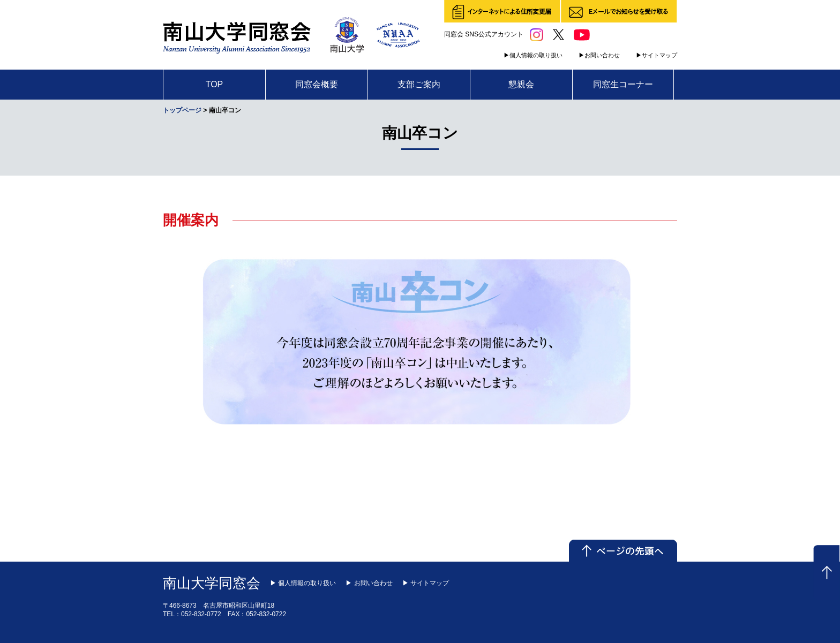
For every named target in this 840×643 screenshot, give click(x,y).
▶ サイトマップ (426, 583)
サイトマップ (659, 55)
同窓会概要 (317, 84)
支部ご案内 (419, 84)
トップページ (182, 110)
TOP (215, 84)
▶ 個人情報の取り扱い (303, 583)
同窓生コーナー (623, 84)
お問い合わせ (602, 55)
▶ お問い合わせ (369, 583)
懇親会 (521, 84)
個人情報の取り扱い (536, 55)
